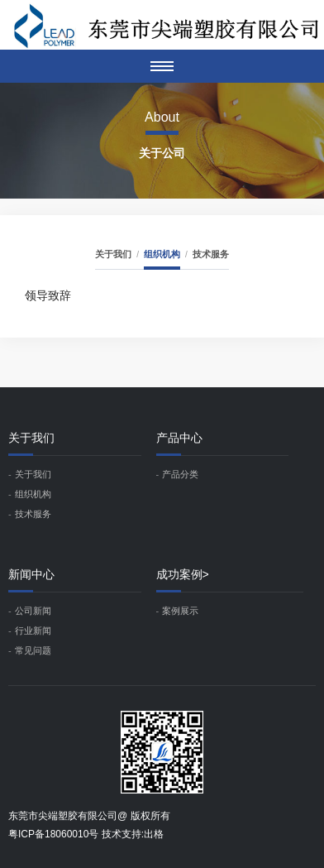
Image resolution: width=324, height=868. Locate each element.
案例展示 (180, 611)
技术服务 (211, 254)
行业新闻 (33, 631)
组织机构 (162, 254)
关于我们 (113, 254)
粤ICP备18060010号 (53, 834)
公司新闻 (33, 611)
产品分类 (180, 474)
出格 (154, 834)
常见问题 (33, 650)
